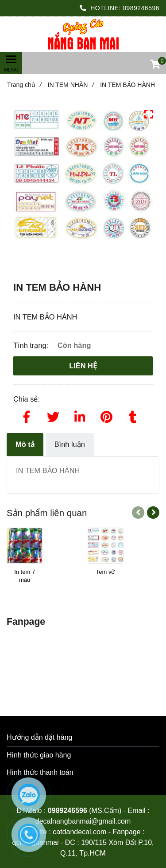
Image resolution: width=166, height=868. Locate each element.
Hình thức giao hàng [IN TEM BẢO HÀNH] (39, 755)
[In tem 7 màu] (25, 576)
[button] (155, 65)
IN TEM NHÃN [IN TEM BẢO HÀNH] (71, 85)
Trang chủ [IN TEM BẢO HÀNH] (24, 85)
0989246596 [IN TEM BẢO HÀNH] (141, 8)
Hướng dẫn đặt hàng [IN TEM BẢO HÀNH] (39, 737)
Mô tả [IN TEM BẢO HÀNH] (25, 444)
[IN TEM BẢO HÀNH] (83, 34)
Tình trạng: (32, 345)
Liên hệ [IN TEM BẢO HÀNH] (83, 366)
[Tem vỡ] (106, 576)
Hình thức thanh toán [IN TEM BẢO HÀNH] (40, 772)
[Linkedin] (80, 415)
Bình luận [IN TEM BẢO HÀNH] (70, 444)
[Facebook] (27, 415)
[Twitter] (53, 415)
